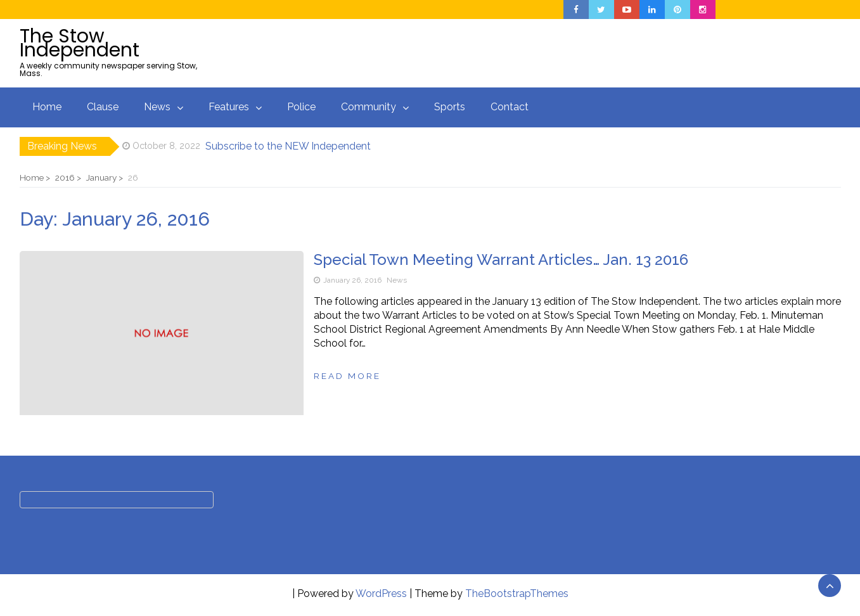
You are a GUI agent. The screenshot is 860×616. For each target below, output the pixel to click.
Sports (450, 107)
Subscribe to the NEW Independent (288, 146)
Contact (510, 107)
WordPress (381, 594)
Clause (103, 107)
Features (229, 107)
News (157, 107)
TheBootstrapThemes (517, 594)
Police (301, 107)
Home (47, 107)
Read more (347, 376)
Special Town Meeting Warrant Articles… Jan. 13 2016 (501, 260)
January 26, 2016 (352, 280)
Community (369, 107)
